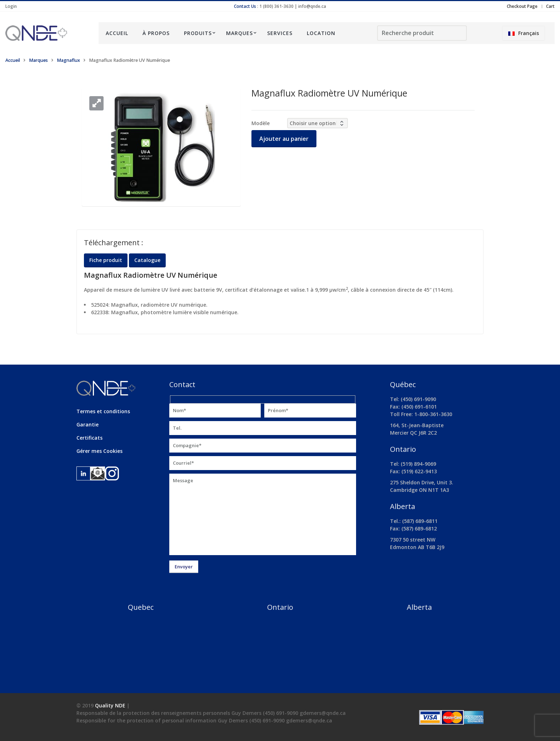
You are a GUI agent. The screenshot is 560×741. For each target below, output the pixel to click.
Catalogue (147, 260)
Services (280, 33)
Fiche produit (106, 260)
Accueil (117, 33)
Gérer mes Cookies (99, 451)
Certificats (89, 438)
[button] (96, 103)
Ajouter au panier (284, 139)
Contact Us (245, 6)
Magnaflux (68, 60)
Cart (550, 6)
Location (321, 33)
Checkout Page (522, 6)
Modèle (261, 123)
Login (11, 6)
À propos (156, 33)
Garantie (87, 424)
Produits (198, 33)
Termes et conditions (103, 411)
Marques (239, 33)
